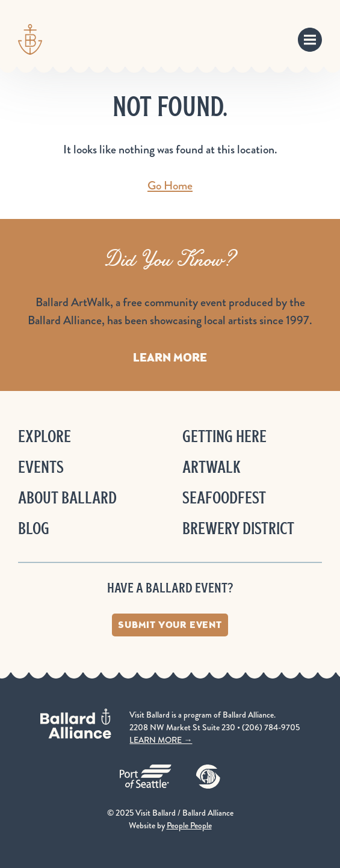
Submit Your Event (170, 625)
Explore (45, 436)
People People (189, 825)
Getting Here (224, 436)
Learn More (170, 357)
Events (41, 467)
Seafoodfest (224, 498)
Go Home (170, 186)
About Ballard (67, 498)
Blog (34, 528)
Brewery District (238, 528)
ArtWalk (212, 467)
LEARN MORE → (161, 740)
